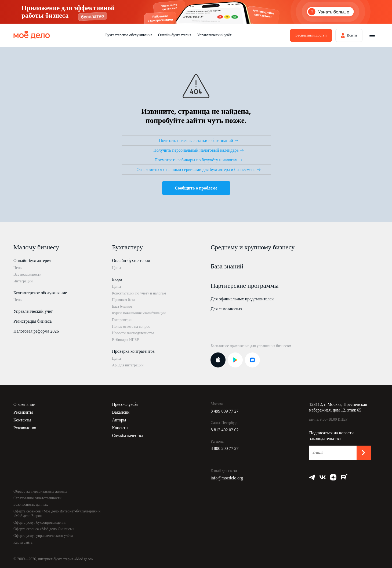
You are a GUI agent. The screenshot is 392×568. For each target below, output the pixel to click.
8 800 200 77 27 (224, 448)
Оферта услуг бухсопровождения (40, 523)
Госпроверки (122, 320)
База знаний (227, 266)
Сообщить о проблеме (196, 188)
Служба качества (127, 436)
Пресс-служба (125, 404)
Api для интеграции (128, 365)
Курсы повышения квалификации (139, 313)
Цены (18, 268)
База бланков (122, 306)
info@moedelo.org (227, 478)
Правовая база (123, 300)
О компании (24, 404)
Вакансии (121, 412)
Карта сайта (23, 542)
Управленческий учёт (214, 35)
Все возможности (27, 274)
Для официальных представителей (242, 299)
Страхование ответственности (37, 498)
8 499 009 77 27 (224, 411)
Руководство (25, 428)
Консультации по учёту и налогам (139, 293)
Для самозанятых (226, 309)
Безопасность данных (31, 505)
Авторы (119, 420)
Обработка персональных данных (40, 491)
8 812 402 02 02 (224, 430)
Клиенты (120, 428)
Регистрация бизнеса (32, 321)
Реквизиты (23, 412)
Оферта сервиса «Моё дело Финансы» (44, 529)
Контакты (22, 420)
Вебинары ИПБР (125, 340)
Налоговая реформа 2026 (36, 331)
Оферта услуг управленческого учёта (43, 536)
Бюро (117, 279)
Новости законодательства (133, 333)
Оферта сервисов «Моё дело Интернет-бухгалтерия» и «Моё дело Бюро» (57, 514)
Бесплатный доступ (311, 35)
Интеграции (23, 281)
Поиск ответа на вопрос (131, 327)
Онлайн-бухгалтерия (175, 35)
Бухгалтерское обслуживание (129, 35)
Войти (352, 35)
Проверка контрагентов (133, 351)
